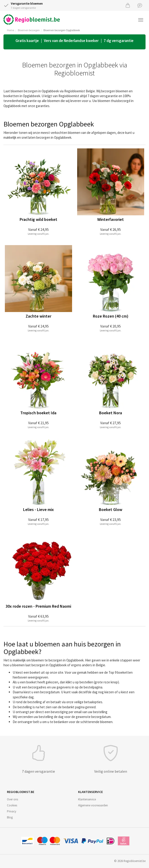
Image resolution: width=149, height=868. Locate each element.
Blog (10, 817)
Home (11, 30)
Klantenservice (87, 799)
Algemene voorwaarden (93, 805)
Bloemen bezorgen (29, 30)
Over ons (12, 799)
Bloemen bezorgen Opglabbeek (62, 30)
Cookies (12, 805)
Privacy (12, 811)
